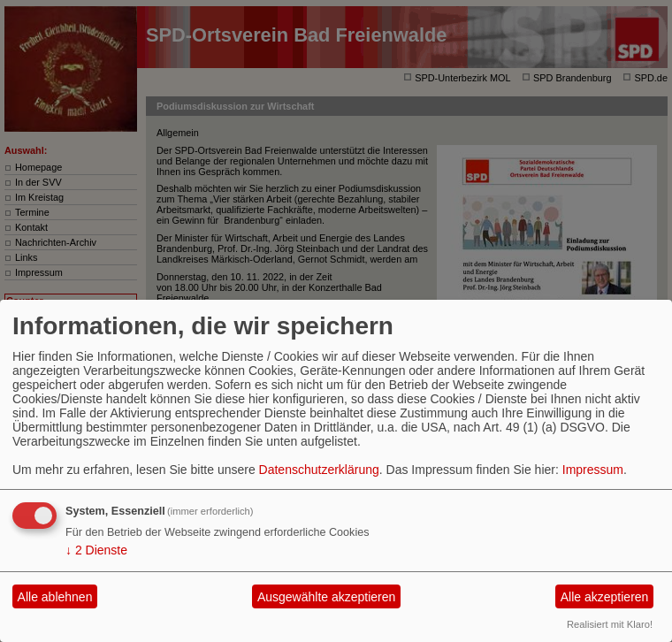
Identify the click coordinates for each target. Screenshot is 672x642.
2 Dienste (96, 550)
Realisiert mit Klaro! (610, 624)
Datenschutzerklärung (319, 470)
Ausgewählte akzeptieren (326, 597)
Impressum (593, 470)
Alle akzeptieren (605, 597)
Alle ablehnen (55, 597)
